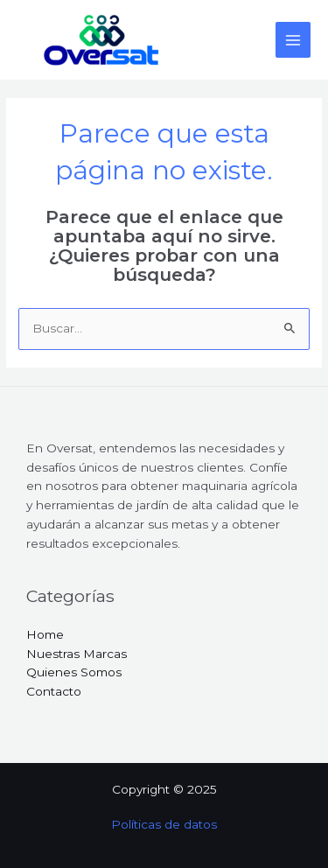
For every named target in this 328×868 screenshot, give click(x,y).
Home (45, 634)
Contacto (54, 691)
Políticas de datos (164, 824)
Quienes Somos (74, 672)
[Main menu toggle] (293, 40)
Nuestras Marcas (77, 654)
